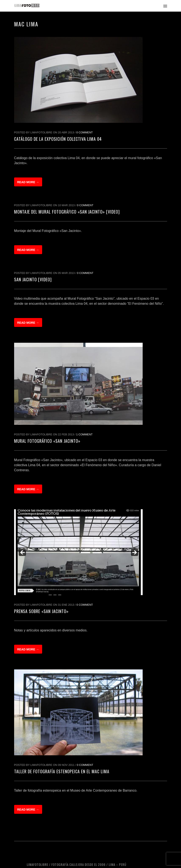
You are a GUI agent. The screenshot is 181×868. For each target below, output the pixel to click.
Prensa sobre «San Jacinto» (41, 611)
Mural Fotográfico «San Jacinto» (47, 441)
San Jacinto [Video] (33, 279)
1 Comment (84, 434)
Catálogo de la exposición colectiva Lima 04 (58, 139)
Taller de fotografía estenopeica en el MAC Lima (62, 771)
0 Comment (84, 132)
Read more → (28, 182)
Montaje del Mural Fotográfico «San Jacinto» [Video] (67, 212)
